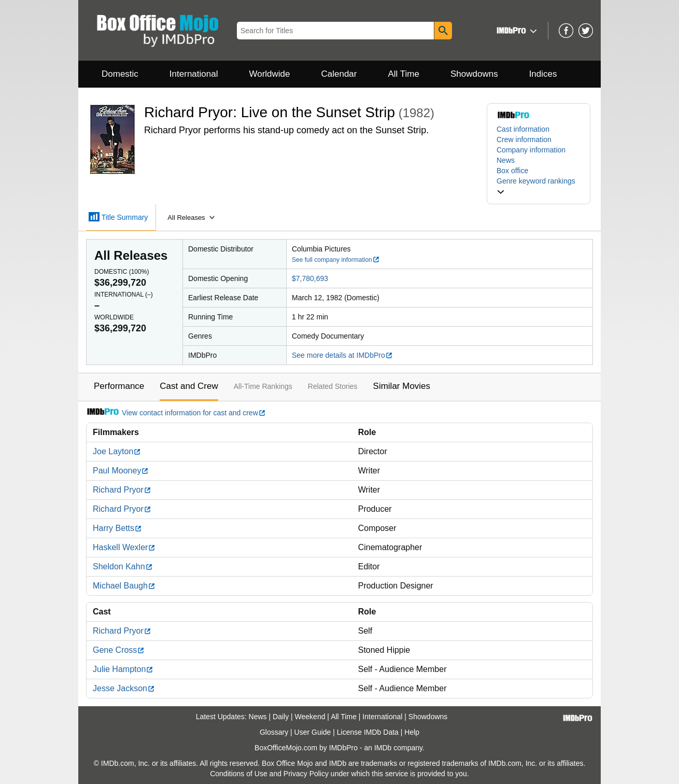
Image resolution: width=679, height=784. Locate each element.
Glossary (274, 732)
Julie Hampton (123, 669)
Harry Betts (117, 528)
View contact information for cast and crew (176, 413)
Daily (281, 717)
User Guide (313, 732)
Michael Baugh (124, 586)
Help (412, 732)
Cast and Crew (189, 386)
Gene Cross (119, 650)
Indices (543, 74)
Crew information (524, 139)
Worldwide (269, 74)
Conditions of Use (239, 774)
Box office (512, 171)
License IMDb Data (368, 732)
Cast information (523, 129)
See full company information (336, 260)
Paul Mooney (121, 471)
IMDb (383, 748)
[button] (515, 30)
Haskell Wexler (124, 547)
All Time (404, 74)
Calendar (339, 74)
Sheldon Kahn (123, 566)
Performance (119, 386)
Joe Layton (117, 451)
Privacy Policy (306, 774)
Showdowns (474, 74)
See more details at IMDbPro (342, 355)
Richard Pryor (122, 490)
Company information (531, 150)
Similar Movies (402, 386)
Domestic (120, 74)
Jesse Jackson (124, 688)
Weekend (310, 717)
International (194, 74)
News (506, 160)
